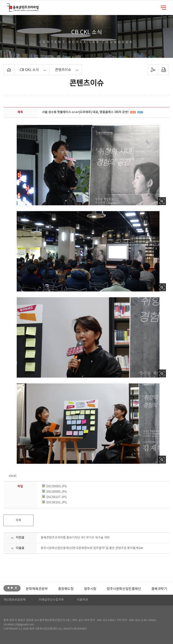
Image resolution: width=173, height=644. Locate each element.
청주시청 (90, 589)
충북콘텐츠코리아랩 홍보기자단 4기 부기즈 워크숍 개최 (75, 538)
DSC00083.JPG (54, 486)
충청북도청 (66, 589)
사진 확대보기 (162, 201)
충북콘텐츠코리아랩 (8, 6)
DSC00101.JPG (54, 503)
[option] (37, 589)
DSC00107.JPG (54, 497)
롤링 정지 (16, 588)
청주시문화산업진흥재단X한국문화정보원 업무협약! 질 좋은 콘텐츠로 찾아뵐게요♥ (92, 548)
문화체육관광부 (37, 589)
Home (5, 67)
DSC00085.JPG (54, 492)
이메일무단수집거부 (51, 600)
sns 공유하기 (153, 70)
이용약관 (82, 600)
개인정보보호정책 (15, 600)
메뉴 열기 (163, 7)
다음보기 (12, 588)
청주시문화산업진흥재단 (124, 589)
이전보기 (8, 588)
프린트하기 (163, 70)
